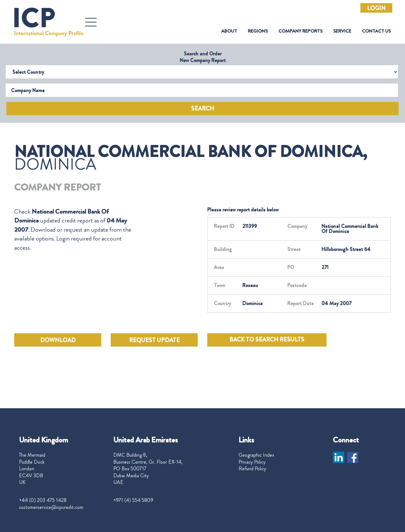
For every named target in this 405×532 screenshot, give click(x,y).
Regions (258, 31)
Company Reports (300, 31)
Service (342, 31)
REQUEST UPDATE (154, 340)
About (229, 31)
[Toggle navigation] (91, 22)
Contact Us (376, 31)
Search (203, 109)
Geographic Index (256, 455)
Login (376, 8)
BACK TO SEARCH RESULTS (267, 340)
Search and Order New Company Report (203, 57)
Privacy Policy (252, 462)
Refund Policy (252, 469)
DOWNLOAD (58, 340)
